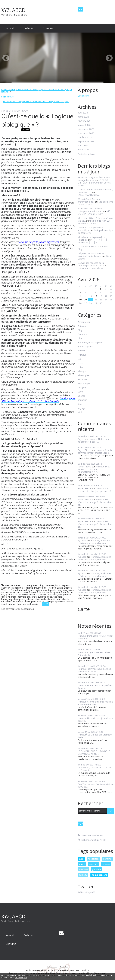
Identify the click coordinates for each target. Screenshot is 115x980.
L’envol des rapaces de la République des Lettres (91, 264)
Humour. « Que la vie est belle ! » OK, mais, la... (95, 654)
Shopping (82, 400)
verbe (44, 599)
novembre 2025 (86, 133)
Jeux (80, 359)
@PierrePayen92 (87, 892)
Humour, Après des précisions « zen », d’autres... (94, 542)
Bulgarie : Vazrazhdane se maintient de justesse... (91, 255)
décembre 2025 (86, 129)
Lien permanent (11, 585)
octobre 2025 (85, 137)
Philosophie (17, 588)
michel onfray (8, 601)
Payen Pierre (84, 450)
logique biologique (64, 590)
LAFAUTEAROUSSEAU (89, 195)
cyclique (42, 597)
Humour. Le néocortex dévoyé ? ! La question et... (95, 502)
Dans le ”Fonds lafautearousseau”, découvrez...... (95, 191)
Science (68, 588)
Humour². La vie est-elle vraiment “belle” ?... (95, 736)
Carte (84, 609)
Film (80, 338)
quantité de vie (13, 594)
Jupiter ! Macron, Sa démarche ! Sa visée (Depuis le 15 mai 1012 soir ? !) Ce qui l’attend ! (37, 91)
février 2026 (84, 121)
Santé (60, 588)
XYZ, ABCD (13, 10)
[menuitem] (10, 28)
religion (30, 599)
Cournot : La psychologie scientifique (90, 229)
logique (30, 590)
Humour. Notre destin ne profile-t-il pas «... (94, 440)
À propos (48, 28)
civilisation (52, 594)
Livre (80, 363)
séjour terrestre (31, 594)
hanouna (21, 604)
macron (106, 864)
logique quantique (44, 590)
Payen (81, 439)
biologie (50, 601)
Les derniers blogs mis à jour (36, 970)
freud (4, 604)
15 (96, 296)
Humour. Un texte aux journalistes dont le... (95, 719)
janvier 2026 (84, 125)
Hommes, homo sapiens (57, 585)
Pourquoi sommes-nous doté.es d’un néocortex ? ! (94, 670)
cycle (34, 597)
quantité (58, 592)
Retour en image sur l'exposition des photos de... (94, 179)
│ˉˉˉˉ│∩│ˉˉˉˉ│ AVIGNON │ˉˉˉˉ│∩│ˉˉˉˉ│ (92, 241)
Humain (82, 351)
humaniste (20, 599)
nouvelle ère (24, 597)
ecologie (58, 597)
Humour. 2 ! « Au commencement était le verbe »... (95, 451)
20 (85, 300)
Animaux (82, 326)
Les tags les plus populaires (79, 970)
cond (50, 597)
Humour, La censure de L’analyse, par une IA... (95, 490)
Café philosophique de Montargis (96, 231)
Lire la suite (84, 96)
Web (4, 590)
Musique (82, 371)
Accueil (10, 28)
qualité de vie (38, 592)
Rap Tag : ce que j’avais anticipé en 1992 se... (96, 785)
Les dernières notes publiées (58, 970)
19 (80, 300)
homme (107, 859)
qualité (27, 592)
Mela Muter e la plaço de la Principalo (91, 238)
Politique (28, 588)
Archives (28, 28)
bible (37, 599)
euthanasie (32, 604)
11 (111, 292)
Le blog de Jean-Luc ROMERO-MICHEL (94, 222)
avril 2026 (83, 113)
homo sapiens (99, 875)
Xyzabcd (82, 540)
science (41, 601)
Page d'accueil (8, 97)
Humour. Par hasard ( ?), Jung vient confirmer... (96, 637)
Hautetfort (64, 967)
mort (19, 592)
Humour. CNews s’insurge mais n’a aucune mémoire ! (95, 703)
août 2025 (83, 145)
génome (97, 869)
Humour (6, 588)
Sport (81, 404)
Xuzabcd (82, 590)
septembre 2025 (87, 141)
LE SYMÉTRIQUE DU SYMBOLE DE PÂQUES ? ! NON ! (94, 752)
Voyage (82, 408)
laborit (52, 599)
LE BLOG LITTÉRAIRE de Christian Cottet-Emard (95, 183)
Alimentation (84, 322)
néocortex (93, 859)
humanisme (7, 599)
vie (3, 592)
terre (43, 594)
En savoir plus (21, 978)
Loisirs (81, 367)
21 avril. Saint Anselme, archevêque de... (89, 200)
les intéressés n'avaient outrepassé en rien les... (90, 210)
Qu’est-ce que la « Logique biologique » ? (37, 120)
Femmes (82, 334)
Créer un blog (52, 967)
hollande (83, 869)
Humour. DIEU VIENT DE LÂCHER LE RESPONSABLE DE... (94, 469)
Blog (41, 585)
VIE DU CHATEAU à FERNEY (94, 212)
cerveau (70, 601)
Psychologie (40, 588)
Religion (52, 588)
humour (21, 590)
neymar (12, 604)
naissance (11, 592)
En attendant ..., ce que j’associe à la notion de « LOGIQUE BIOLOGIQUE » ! (36, 101)
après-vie (60, 601)
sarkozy (83, 875)
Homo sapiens (85, 346)
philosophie (30, 601)
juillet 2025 (83, 149)
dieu (81, 859)
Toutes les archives (87, 154)
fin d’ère (12, 597)
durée (49, 592)
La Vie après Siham (87, 246)
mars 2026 (83, 117)
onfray (19, 601)
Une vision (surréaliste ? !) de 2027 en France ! (96, 769)
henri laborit (62, 599)
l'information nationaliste (90, 268)
